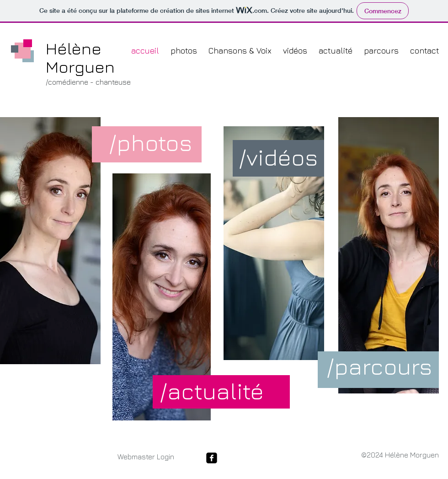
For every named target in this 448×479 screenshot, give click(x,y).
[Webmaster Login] (146, 457)
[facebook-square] (212, 458)
